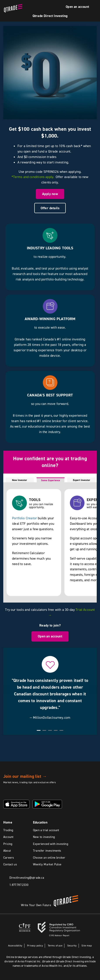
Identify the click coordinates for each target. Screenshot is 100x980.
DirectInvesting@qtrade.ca (27, 877)
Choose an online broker (49, 858)
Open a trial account (46, 830)
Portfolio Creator (24, 518)
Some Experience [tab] (51, 480)
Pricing (8, 844)
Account (8, 837)
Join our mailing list (25, 776)
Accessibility (15, 945)
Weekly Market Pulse (47, 864)
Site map (86, 945)
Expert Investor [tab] (82, 480)
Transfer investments (47, 851)
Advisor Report (59, 935)
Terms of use (55, 945)
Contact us (10, 864)
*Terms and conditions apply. (33, 177)
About (7, 851)
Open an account (77, 7)
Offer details (50, 208)
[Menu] (95, 7)
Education (40, 822)
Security (72, 945)
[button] (7, 690)
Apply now (50, 194)
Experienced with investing (51, 844)
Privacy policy (35, 945)
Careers (9, 858)
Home (8, 822)
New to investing (44, 837)
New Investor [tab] (20, 480)
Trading (8, 830)
